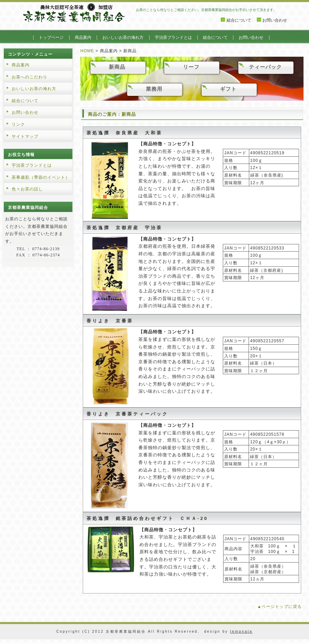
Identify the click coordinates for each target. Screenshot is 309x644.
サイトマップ (25, 136)
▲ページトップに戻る (279, 607)
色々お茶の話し (27, 189)
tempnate (241, 631)
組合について (239, 20)
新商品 (117, 67)
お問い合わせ (275, 20)
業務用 (154, 89)
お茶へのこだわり (30, 77)
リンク (18, 124)
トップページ (51, 37)
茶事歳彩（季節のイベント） (41, 177)
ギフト (228, 89)
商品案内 (83, 37)
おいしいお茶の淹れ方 (123, 37)
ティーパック (265, 67)
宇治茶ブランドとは (173, 37)
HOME (87, 51)
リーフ (191, 67)
